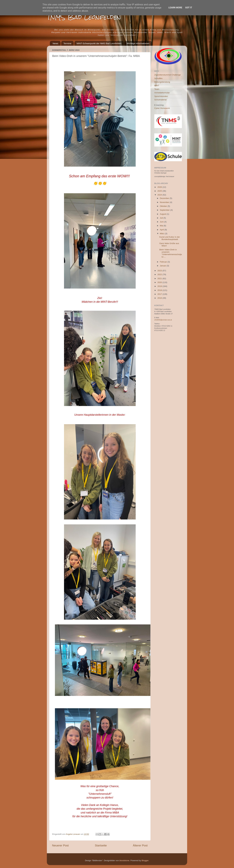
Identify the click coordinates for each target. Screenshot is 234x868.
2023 (160, 271)
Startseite (101, 845)
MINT (157, 86)
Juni (162, 222)
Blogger (145, 860)
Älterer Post (140, 845)
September (165, 210)
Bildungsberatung (162, 82)
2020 (160, 282)
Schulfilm (158, 78)
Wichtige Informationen (138, 43)
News (56, 43)
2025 (160, 191)
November (165, 202)
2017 (160, 294)
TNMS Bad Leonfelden (84, 17)
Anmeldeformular (162, 93)
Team (157, 89)
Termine (67, 43)
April (162, 230)
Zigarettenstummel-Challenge (168, 75)
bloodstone (124, 860)
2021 (160, 278)
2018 (160, 290)
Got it (189, 8)
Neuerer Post (60, 845)
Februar (164, 262)
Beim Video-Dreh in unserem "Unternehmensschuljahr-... (171, 253)
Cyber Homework (162, 108)
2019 (160, 286)
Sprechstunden (161, 96)
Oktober (164, 206)
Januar (163, 266)
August (163, 214)
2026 (160, 187)
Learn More (175, 8)
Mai (162, 226)
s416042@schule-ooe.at (163, 320)
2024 (160, 195)
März (162, 234)
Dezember (165, 198)
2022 (160, 274)
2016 (160, 298)
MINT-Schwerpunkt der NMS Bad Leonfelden (99, 43)
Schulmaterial (160, 100)
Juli (162, 218)
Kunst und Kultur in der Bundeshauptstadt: (170, 238)
